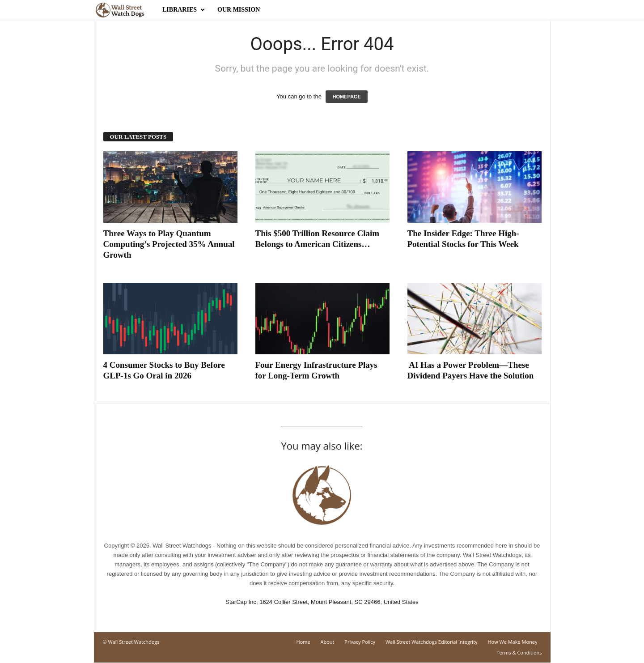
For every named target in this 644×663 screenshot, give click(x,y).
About (328, 642)
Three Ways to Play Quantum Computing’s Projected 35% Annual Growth (169, 244)
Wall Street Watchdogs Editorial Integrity (432, 642)
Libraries (184, 10)
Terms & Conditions (519, 652)
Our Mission (239, 10)
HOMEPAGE (346, 97)
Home (303, 642)
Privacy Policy (360, 642)
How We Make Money (512, 642)
